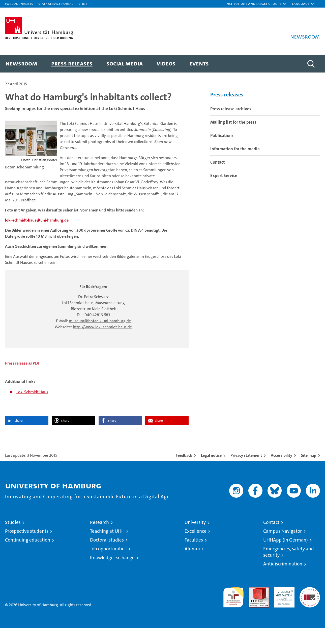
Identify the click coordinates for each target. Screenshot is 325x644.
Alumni (192, 565)
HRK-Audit (283, 606)
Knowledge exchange (112, 574)
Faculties (194, 556)
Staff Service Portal (56, 3)
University (195, 539)
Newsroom (21, 63)
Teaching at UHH (107, 547)
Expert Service (224, 192)
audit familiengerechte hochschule (233, 611)
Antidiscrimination (283, 580)
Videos (166, 63)
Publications (222, 152)
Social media (125, 63)
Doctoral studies (107, 556)
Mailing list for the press (233, 138)
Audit (253, 606)
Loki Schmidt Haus (32, 408)
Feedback (184, 472)
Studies (13, 539)
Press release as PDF (22, 380)
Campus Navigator (283, 547)
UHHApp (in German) (286, 556)
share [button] (19, 437)
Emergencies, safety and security (289, 568)
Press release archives (231, 125)
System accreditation (310, 609)
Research (99, 539)
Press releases (72, 63)
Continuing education (28, 556)
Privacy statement (246, 472)
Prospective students (27, 547)
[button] (256, 4)
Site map (309, 472)
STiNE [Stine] (83, 3)
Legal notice (211, 472)
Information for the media (235, 165)
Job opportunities (108, 565)
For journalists (19, 3)
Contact (217, 178)
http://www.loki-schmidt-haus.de (102, 343)
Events (199, 63)
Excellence (196, 547)
